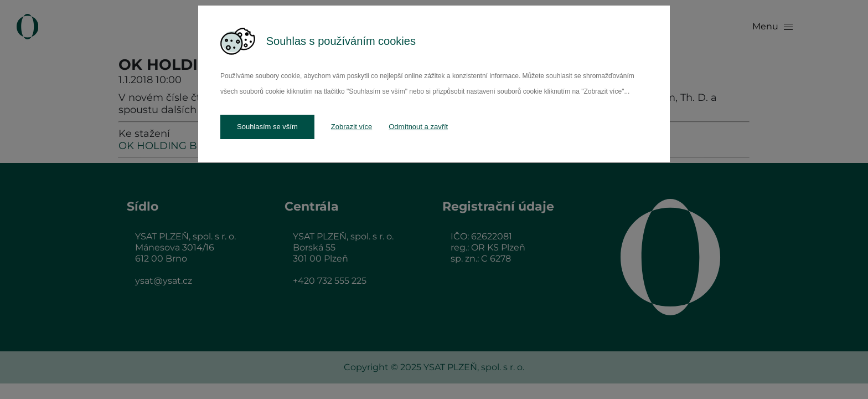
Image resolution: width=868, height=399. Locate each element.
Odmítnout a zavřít (418, 127)
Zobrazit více (352, 127)
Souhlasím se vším (267, 127)
